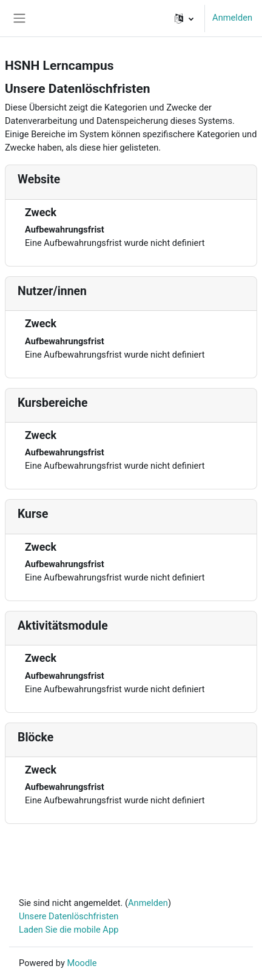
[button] (184, 18)
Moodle (82, 963)
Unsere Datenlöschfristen (69, 916)
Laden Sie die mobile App (69, 930)
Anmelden (232, 18)
